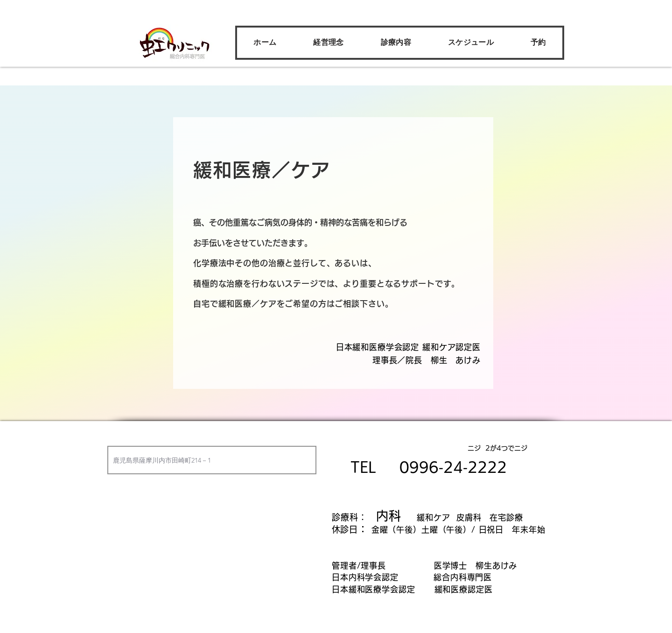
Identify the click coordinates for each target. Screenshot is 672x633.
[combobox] (212, 460)
